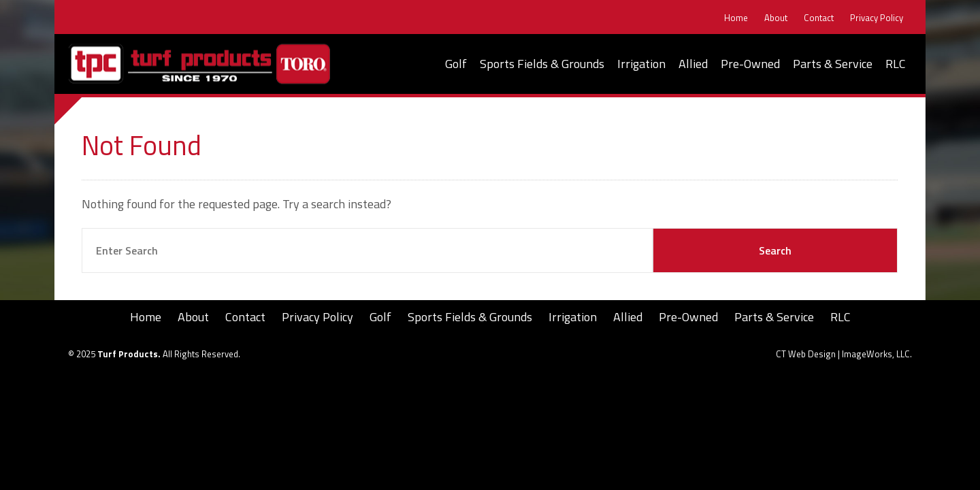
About (776, 18)
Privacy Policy (877, 18)
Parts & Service (833, 64)
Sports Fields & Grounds (542, 64)
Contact (819, 18)
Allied (693, 64)
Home (736, 18)
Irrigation (641, 64)
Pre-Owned (750, 64)
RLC (896, 64)
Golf (456, 64)
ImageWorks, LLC (876, 354)
